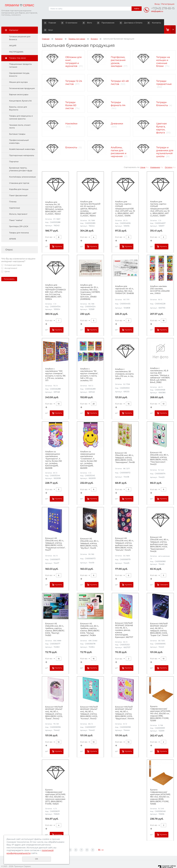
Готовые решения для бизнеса (20, 31)
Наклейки (71, 116)
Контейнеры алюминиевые (22, 170)
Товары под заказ (17, 51)
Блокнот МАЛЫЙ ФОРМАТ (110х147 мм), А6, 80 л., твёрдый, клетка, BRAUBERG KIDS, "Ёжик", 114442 (54, 706)
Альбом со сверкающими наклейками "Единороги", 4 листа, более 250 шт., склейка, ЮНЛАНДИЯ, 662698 (54, 453)
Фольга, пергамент (18, 207)
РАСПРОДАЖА (16, 45)
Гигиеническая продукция (22, 81)
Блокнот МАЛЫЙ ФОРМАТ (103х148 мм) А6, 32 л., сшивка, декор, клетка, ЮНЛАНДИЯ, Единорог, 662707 (124, 623)
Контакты (141, 23)
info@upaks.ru (157, 11)
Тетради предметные (164, 75)
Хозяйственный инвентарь (22, 142)
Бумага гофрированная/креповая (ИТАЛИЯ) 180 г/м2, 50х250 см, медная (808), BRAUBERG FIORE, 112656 (160, 790)
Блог (155, 23)
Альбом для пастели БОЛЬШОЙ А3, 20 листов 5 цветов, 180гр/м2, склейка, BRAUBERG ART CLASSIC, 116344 (90, 201)
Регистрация (168, 4)
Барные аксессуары (19, 87)
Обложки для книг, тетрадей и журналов (73, 54)
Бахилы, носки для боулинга (18, 101)
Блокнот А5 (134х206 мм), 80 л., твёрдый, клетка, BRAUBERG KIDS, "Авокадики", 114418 (125, 450)
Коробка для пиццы (19, 182)
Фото (82, 23)
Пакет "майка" (16, 213)
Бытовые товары (17, 127)
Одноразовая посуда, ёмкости (19, 67)
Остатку (169, 160)
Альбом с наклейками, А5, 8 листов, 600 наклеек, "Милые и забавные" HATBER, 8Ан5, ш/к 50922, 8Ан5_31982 (160, 368)
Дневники (117, 116)
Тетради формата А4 (118, 97)
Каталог (59, 32)
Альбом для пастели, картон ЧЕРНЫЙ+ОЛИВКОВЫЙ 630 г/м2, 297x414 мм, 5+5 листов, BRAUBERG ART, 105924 (55, 285)
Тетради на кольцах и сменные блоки (163, 54)
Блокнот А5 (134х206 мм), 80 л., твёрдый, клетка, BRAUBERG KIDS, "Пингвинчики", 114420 (159, 451)
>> (103, 842)
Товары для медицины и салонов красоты (21, 110)
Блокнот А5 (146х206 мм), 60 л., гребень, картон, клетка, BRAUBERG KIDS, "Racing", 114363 (55, 622)
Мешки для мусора (18, 75)
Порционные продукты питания (20, 58)
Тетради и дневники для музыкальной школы (165, 145)
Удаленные (15, 201)
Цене (143, 160)
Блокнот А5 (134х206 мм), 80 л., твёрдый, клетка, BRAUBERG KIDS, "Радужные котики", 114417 (55, 537)
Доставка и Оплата (122, 23)
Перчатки (14, 154)
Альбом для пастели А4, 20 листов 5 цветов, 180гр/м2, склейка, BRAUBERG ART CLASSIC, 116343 (54, 201)
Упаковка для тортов (19, 176)
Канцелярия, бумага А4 (20, 94)
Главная (50, 23)
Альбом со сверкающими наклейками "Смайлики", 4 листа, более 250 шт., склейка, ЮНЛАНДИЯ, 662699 (89, 453)
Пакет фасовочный (18, 188)
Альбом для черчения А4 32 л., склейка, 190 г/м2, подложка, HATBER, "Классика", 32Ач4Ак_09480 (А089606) (90, 285)
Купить (59, 239)
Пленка (13, 194)
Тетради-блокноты (162, 97)
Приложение (101, 23)
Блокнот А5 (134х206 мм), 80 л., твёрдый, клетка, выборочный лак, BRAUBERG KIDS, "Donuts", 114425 (124, 537)
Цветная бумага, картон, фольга (161, 121)
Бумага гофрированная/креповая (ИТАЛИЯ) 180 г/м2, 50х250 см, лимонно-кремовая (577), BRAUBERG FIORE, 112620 (55, 790)
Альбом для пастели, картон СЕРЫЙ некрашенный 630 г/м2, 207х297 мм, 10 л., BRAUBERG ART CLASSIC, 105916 (125, 201)
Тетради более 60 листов (71, 98)
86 (99, 842)
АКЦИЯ (13, 38)
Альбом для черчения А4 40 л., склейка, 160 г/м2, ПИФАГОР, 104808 (124, 283)
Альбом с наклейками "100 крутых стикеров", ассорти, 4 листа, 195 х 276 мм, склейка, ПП (55, 367)
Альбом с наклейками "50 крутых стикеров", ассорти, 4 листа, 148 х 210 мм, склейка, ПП (89, 367)
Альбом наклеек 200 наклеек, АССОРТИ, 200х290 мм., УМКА (160, 283)
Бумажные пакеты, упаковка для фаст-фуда (21, 162)
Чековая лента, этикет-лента (20, 119)
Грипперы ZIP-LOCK (19, 219)
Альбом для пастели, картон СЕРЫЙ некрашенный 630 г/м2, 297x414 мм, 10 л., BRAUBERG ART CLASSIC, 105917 (160, 201)
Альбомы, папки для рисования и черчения (119, 145)
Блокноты (71, 140)
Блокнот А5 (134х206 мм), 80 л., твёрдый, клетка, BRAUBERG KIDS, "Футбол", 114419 (90, 536)
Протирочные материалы (22, 148)
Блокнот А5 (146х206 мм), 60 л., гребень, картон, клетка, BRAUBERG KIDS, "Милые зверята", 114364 (90, 622)
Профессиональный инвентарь (19, 134)
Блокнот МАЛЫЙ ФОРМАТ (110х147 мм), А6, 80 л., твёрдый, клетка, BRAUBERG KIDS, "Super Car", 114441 (159, 622)
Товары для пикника (19, 225)
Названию (155, 160)
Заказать (164, 577)
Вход (157, 4)
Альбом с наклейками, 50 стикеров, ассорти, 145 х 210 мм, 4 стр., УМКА (124, 367)
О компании (68, 23)
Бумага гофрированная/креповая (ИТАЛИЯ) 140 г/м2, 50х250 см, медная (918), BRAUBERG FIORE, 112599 (160, 706)
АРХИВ (12, 232)
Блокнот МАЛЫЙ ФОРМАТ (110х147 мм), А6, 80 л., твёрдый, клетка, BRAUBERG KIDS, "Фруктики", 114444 (125, 706)
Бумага (94, 32)
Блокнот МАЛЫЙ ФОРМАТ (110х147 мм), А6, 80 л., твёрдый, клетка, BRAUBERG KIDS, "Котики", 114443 (89, 706)
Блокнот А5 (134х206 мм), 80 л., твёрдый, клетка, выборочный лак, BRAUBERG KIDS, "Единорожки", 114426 (159, 537)
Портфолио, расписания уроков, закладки (118, 54)
